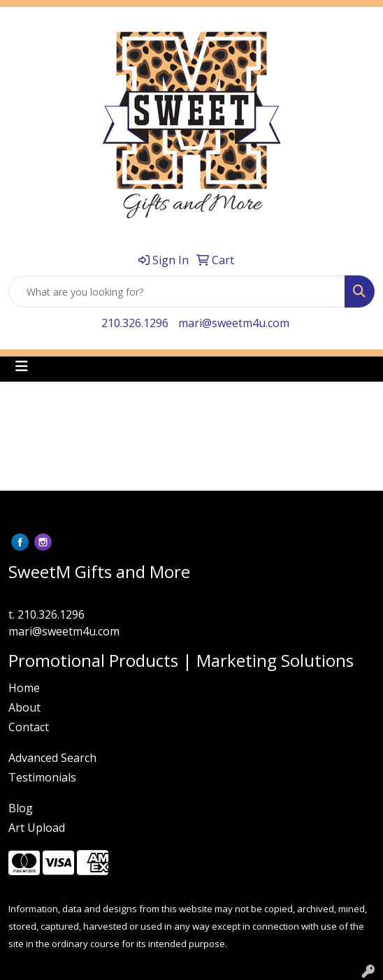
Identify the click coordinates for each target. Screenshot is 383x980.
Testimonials (42, 777)
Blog (21, 808)
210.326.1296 (135, 323)
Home (24, 688)
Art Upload (37, 828)
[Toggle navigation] (22, 366)
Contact (29, 727)
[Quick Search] (177, 291)
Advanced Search (52, 758)
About (24, 707)
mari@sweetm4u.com (234, 323)
